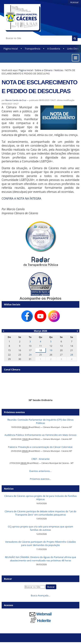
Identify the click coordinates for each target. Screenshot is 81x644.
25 (40, 355)
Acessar (74, 2)
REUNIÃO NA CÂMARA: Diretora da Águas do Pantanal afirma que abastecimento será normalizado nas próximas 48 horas (40, 559)
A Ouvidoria (54, 49)
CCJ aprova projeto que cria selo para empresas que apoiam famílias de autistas (40, 528)
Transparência (32, 49)
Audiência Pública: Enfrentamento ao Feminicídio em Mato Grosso (40, 435)
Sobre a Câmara (44, 70)
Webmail (40, 614)
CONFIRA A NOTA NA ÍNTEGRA (21, 199)
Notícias (59, 70)
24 (30, 355)
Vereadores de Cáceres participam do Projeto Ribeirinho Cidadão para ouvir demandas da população (40, 543)
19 (51, 350)
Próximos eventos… (40, 479)
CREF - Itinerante (40, 459)
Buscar (8, 579)
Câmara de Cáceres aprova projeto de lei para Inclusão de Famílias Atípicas (41, 498)
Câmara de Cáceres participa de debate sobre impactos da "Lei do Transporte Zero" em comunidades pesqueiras (41, 513)
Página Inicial (11, 49)
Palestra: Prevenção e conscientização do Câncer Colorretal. (40, 447)
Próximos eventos (14, 412)
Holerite (41, 621)
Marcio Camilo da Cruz (16, 100)
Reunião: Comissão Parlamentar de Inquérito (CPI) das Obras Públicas (41, 421)
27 (61, 355)
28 (72, 355)
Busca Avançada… (40, 595)
